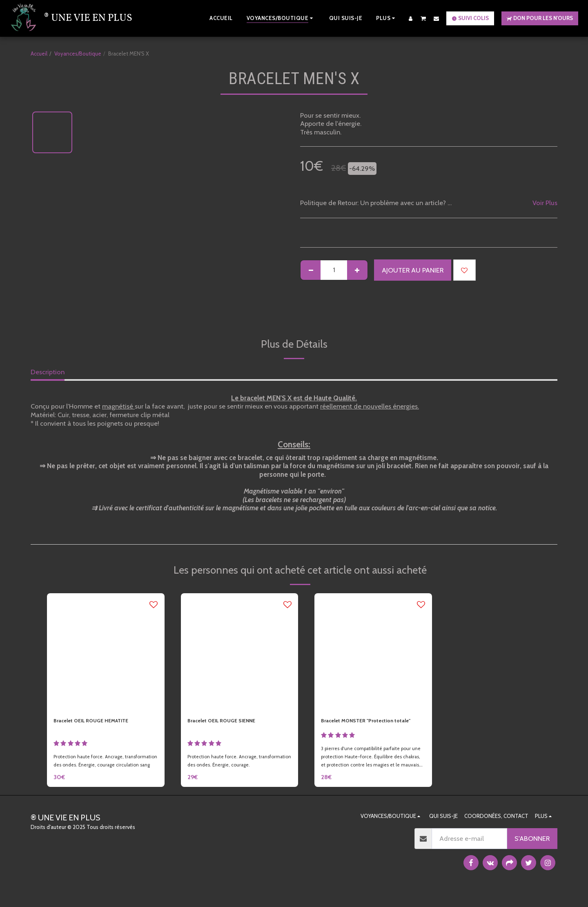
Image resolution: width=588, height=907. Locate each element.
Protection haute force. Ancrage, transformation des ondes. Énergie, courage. (230, 771)
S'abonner (532, 853)
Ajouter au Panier (413, 270)
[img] (106, 652)
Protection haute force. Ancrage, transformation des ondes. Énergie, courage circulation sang (96, 771)
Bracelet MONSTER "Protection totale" (368, 727)
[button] (423, 18)
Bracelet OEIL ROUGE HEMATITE (103, 722)
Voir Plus (545, 203)
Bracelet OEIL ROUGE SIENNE (232, 722)
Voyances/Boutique (78, 54)
